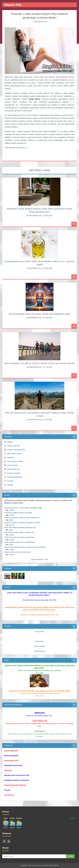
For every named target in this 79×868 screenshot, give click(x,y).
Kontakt (46, 865)
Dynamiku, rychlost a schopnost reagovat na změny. (22, 523)
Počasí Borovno (39, 651)
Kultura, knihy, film (14, 446)
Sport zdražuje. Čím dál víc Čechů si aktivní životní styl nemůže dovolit (39, 363)
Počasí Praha (39, 632)
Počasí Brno (39, 641)
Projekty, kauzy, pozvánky (16, 450)
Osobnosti (11, 457)
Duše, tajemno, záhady (15, 461)
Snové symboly (13, 465)
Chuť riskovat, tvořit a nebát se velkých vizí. (19, 532)
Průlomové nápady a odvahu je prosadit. (18, 513)
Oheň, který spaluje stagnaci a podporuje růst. (20, 527)
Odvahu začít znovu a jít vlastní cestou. (18, 552)
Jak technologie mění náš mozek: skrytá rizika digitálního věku (39, 314)
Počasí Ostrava (40, 646)
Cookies (10, 485)
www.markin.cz (22, 148)
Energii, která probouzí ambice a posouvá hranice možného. (25, 547)
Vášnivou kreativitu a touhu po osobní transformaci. (22, 518)
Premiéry (10, 481)
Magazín (10, 442)
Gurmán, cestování (14, 473)
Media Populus (54, 865)
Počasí (72, 818)
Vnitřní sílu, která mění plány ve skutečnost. (19, 537)
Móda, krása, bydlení (14, 454)
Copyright (23, 865)
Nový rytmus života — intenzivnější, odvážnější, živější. (23, 508)
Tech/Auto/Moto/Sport (15, 477)
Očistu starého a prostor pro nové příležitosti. (20, 542)
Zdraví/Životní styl (41, 22)
